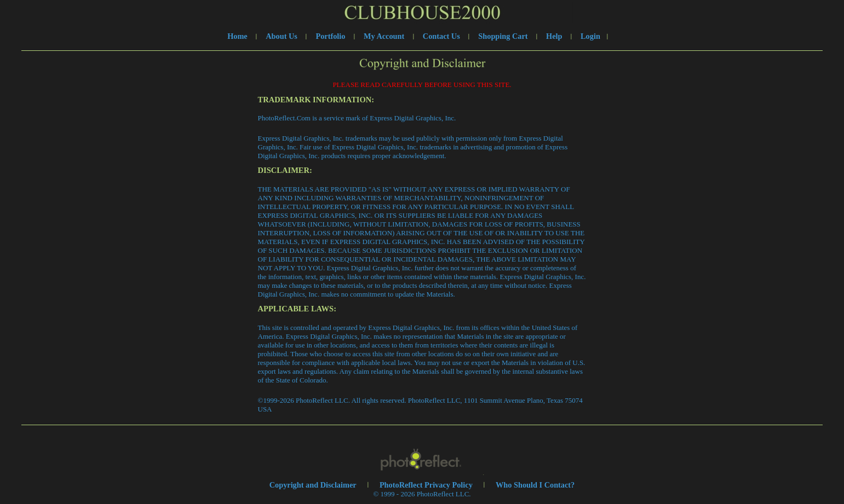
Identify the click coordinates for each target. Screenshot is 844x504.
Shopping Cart (503, 36)
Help (554, 36)
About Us (282, 36)
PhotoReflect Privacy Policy (426, 485)
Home (237, 36)
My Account (384, 36)
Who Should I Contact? (535, 485)
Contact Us (441, 36)
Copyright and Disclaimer (314, 485)
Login (590, 36)
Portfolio (330, 36)
